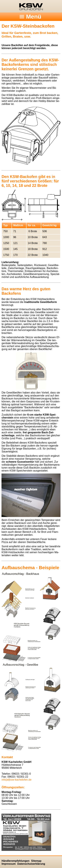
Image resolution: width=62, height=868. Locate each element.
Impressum (9, 864)
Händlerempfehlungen (15, 861)
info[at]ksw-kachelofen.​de (16, 780)
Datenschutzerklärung (31, 864)
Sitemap (36, 861)
